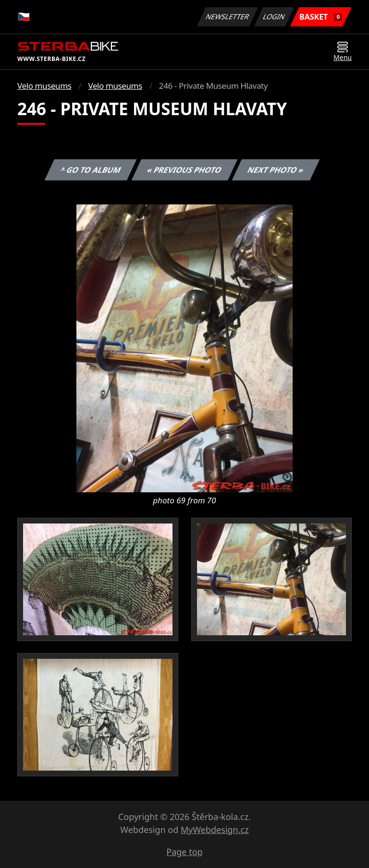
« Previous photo (184, 170)
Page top (184, 852)
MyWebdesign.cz (215, 830)
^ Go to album (90, 170)
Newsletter (227, 17)
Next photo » (276, 170)
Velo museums (44, 86)
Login (274, 17)
